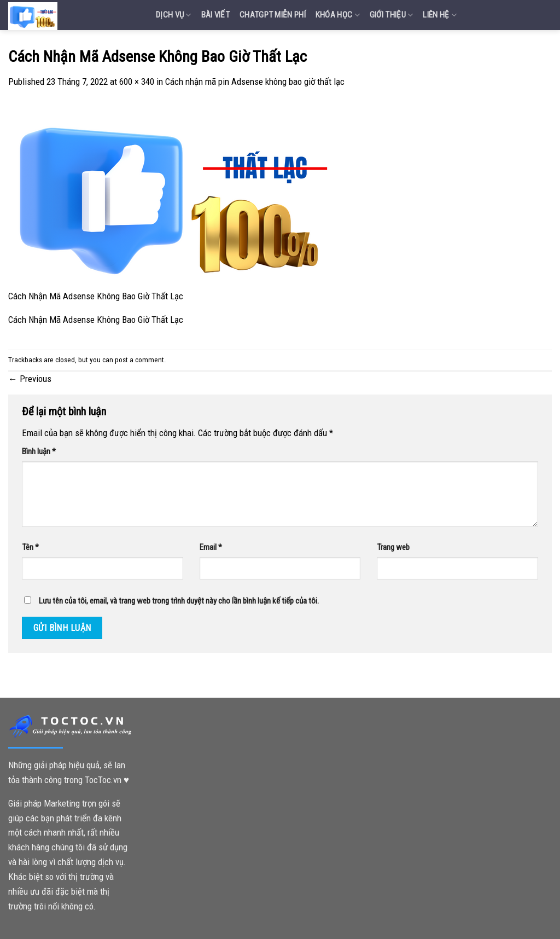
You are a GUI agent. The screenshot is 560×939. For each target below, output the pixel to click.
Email (211, 547)
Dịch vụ (174, 15)
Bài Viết (215, 15)
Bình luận (39, 451)
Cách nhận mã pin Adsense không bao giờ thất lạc (255, 82)
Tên (30, 547)
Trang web (393, 547)
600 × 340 (137, 82)
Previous (30, 379)
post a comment (139, 360)
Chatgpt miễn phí (273, 15)
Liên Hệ (440, 15)
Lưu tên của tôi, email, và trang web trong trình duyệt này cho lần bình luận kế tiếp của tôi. (179, 601)
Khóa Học (338, 15)
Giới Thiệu (392, 15)
